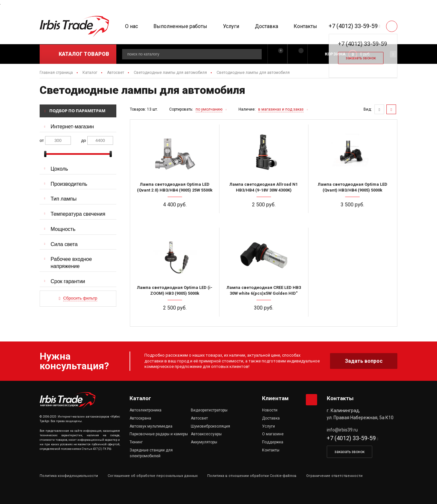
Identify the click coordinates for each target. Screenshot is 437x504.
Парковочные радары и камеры (159, 434)
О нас (131, 26)
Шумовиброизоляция (210, 426)
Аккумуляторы (204, 442)
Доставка (267, 26)
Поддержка (273, 442)
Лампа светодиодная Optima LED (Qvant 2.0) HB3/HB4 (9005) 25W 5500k (175, 187)
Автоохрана (140, 418)
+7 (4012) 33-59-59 (353, 26)
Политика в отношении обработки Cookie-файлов (252, 476)
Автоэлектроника (146, 410)
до (84, 140)
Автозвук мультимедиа (151, 426)
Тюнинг (136, 442)
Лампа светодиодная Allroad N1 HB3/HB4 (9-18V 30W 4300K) (264, 187)
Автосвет (199, 418)
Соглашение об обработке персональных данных (153, 476)
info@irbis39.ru (342, 430)
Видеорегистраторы (209, 410)
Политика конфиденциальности (69, 476)
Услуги (231, 26)
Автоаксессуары (206, 434)
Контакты (305, 26)
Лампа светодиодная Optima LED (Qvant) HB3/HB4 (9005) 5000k (353, 187)
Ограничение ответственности (334, 476)
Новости (270, 410)
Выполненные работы (180, 26)
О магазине (273, 434)
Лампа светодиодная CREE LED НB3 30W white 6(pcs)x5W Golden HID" (264, 290)
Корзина (335, 54)
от (42, 140)
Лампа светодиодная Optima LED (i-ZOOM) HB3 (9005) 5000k (175, 290)
